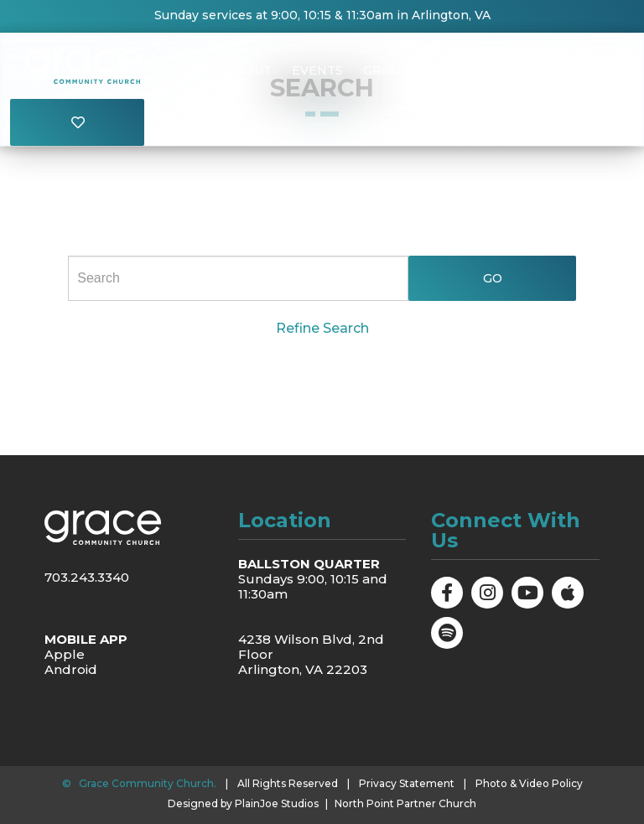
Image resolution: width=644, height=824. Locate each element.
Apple (65, 654)
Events (317, 70)
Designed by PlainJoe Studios (243, 804)
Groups (390, 70)
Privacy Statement (407, 783)
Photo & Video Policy (529, 783)
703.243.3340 (87, 577)
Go (492, 278)
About (249, 70)
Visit (543, 70)
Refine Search (322, 328)
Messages (472, 70)
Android (71, 669)
